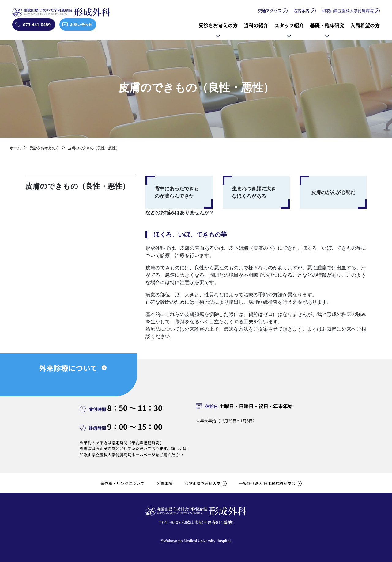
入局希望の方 (365, 25)
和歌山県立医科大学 (203, 483)
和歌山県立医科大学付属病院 (348, 11)
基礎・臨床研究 (327, 25)
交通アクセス (270, 11)
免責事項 (164, 483)
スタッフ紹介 (289, 25)
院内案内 (302, 11)
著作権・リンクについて (122, 483)
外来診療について (68, 368)
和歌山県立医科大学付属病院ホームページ (117, 455)
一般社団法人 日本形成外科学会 (267, 483)
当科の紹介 (256, 25)
